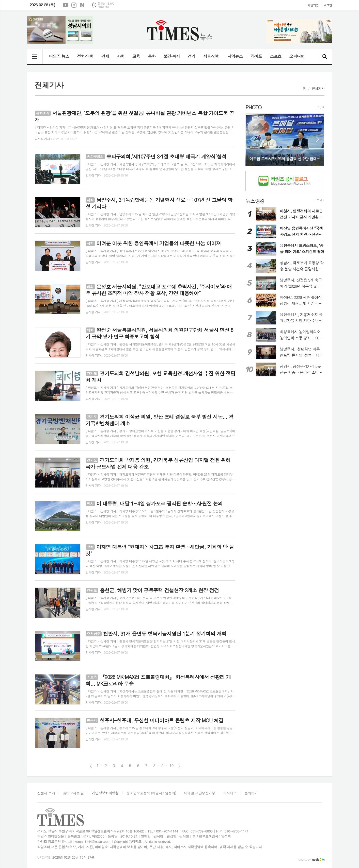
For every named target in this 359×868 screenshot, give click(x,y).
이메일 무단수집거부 (199, 793)
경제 (105, 56)
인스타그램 (74, 5)
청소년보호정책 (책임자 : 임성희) (151, 793)
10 (171, 766)
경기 (192, 56)
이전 (91, 766)
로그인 (328, 5)
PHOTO (253, 107)
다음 (179, 766)
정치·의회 (85, 56)
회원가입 (313, 5)
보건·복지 (172, 56)
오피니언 (297, 56)
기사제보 (230, 793)
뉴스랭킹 (255, 201)
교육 (136, 56)
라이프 (256, 56)
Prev (252, 139)
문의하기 (251, 793)
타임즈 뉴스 (59, 56)
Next (318, 139)
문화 (152, 56)
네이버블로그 (82, 5)
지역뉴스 (235, 56)
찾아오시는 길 (73, 793)
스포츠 (276, 56)
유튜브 (66, 5)
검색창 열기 (325, 57)
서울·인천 (212, 56)
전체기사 (318, 88)
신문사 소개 (46, 793)
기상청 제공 (103, 7)
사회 (121, 56)
